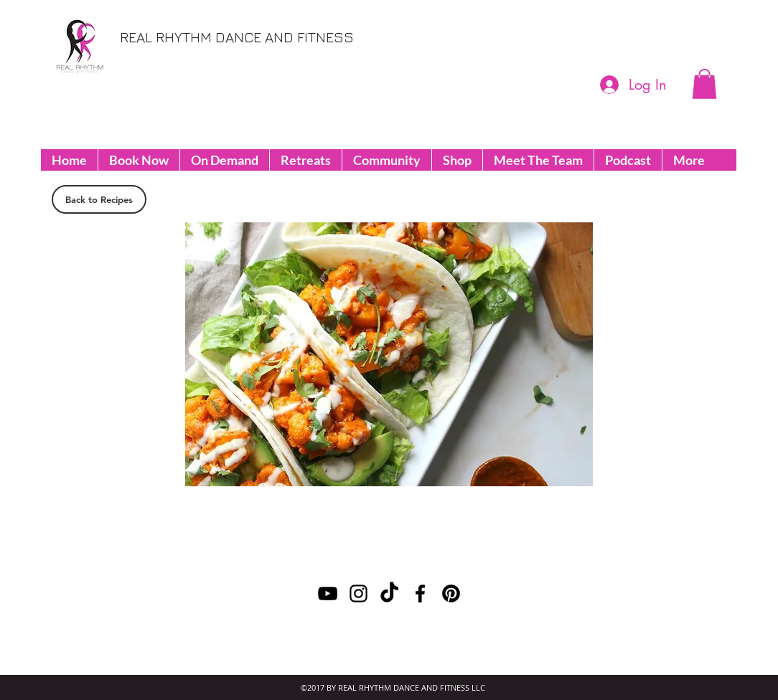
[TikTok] (389, 593)
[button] (704, 84)
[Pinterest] (683, 39)
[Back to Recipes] (99, 199)
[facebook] (705, 39)
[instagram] (748, 39)
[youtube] (726, 39)
